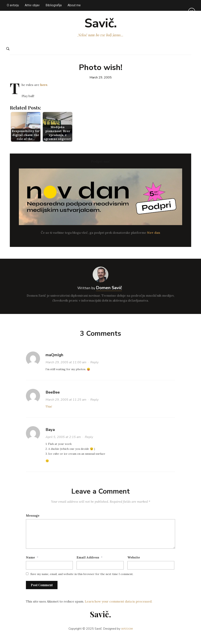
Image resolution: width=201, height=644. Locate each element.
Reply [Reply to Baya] (89, 444)
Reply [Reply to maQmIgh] (94, 369)
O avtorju (13, 5)
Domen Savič (109, 295)
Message (33, 522)
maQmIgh (54, 362)
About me (74, 5)
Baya (50, 437)
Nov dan (154, 239)
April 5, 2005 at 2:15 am (63, 444)
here (44, 92)
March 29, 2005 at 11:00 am (66, 369)
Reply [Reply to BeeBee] (94, 407)
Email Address (88, 564)
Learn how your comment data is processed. (119, 608)
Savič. (101, 27)
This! (49, 413)
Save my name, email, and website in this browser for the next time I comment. (82, 581)
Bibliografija (54, 5)
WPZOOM (127, 636)
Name (30, 564)
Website (134, 564)
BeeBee (53, 399)
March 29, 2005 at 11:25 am (66, 407)
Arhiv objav (32, 5)
